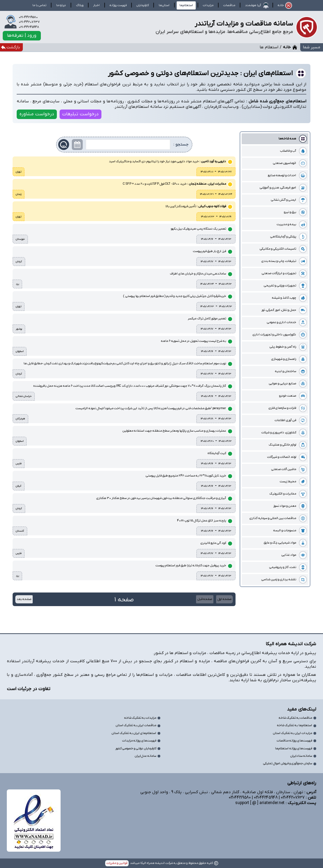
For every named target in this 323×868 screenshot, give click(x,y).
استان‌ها (164, 5)
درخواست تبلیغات (80, 114)
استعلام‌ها (186, 5)
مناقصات (229, 5)
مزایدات (208, 5)
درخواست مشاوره (37, 114)
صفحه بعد (24, 599)
